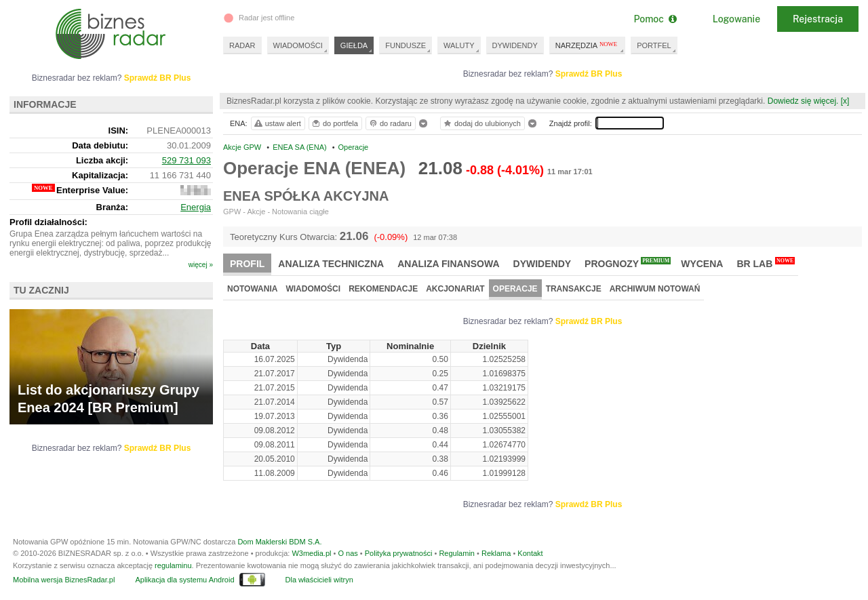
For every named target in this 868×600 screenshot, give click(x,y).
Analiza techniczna (331, 264)
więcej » (201, 265)
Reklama (496, 553)
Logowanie (736, 19)
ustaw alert (277, 123)
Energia (196, 207)
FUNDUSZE (406, 45)
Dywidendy (542, 264)
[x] (845, 101)
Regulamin (457, 553)
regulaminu (173, 565)
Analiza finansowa (448, 264)
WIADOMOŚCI (298, 45)
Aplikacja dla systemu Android (184, 580)
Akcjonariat (455, 289)
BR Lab (766, 263)
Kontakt (530, 553)
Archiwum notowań (655, 289)
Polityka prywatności (399, 553)
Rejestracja (818, 19)
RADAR (242, 45)
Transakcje (574, 289)
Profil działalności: (48, 222)
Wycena (702, 264)
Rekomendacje (383, 289)
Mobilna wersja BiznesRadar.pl (64, 580)
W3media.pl (311, 553)
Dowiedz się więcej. (803, 101)
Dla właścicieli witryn (319, 580)
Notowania (252, 289)
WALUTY (459, 45)
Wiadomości (313, 289)
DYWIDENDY (515, 45)
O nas (348, 553)
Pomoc (655, 19)
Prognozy (628, 263)
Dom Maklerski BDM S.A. (279, 542)
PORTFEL (654, 45)
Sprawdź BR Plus (589, 74)
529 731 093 (186, 160)
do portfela (334, 123)
